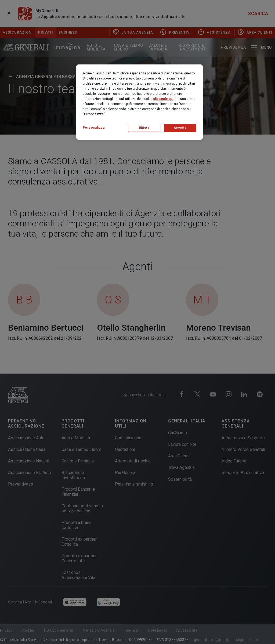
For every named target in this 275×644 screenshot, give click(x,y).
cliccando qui (163, 99)
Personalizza (94, 128)
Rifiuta (144, 128)
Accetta (180, 128)
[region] (140, 102)
